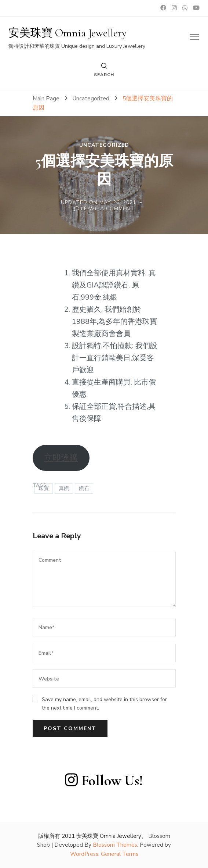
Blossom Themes (115, 845)
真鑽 (64, 488)
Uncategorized (104, 145)
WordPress (84, 854)
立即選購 (61, 458)
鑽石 (84, 488)
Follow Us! (104, 781)
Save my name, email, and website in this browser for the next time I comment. (104, 704)
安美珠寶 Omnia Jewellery (67, 33)
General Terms (120, 854)
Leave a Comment (108, 209)
